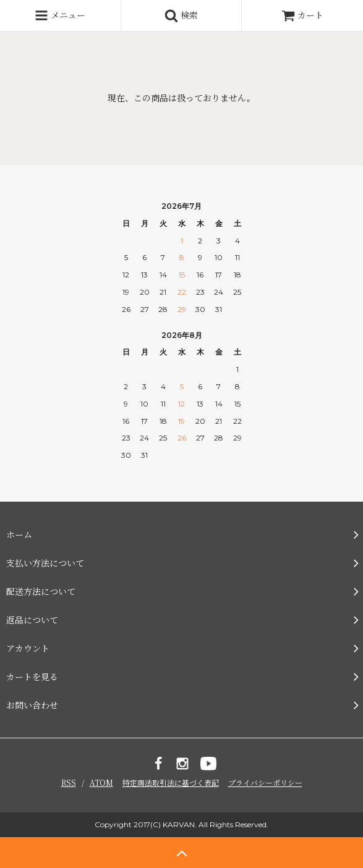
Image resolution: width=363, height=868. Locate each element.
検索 (181, 15)
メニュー (60, 15)
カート (302, 15)
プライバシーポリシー (265, 782)
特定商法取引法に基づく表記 (171, 782)
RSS (69, 782)
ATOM (101, 782)
